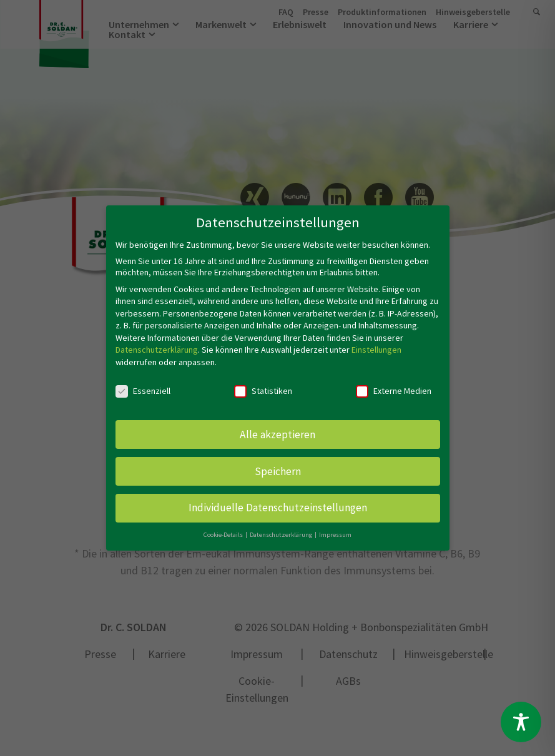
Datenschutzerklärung (157, 343)
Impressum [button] (335, 528)
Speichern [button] (278, 464)
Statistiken (263, 384)
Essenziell (143, 384)
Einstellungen (376, 343)
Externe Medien (394, 384)
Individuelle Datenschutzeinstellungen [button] (278, 501)
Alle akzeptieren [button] (277, 427)
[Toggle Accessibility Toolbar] (521, 722)
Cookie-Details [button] (224, 528)
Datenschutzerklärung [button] (282, 528)
